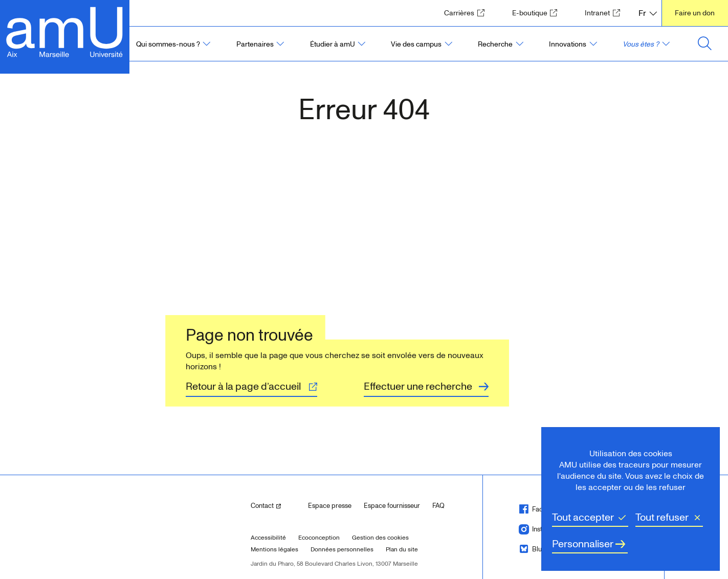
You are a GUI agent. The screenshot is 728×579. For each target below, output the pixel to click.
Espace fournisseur (392, 506)
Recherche (495, 44)
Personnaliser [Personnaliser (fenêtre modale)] (583, 544)
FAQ (438, 506)
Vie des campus (416, 44)
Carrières (467, 13)
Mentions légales (274, 550)
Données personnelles (342, 550)
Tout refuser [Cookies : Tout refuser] (662, 518)
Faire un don (695, 13)
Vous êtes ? (641, 44)
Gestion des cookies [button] (380, 538)
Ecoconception (319, 538)
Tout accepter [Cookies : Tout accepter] (583, 518)
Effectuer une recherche (418, 387)
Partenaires (255, 44)
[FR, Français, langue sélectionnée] (648, 13)
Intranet (605, 13)
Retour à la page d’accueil (243, 387)
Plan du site (402, 550)
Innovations (568, 44)
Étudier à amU (333, 44)
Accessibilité (268, 538)
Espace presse (330, 506)
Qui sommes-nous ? (168, 44)
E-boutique (538, 13)
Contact (275, 505)
